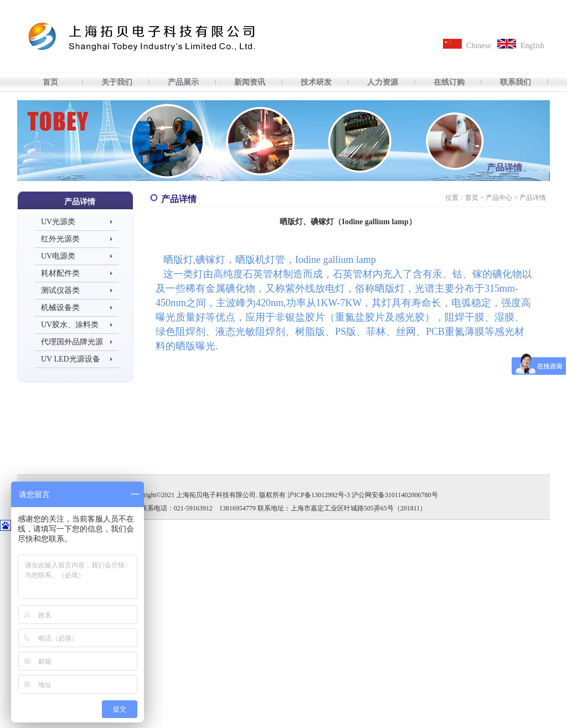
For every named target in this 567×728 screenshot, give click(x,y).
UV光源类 (58, 222)
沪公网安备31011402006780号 (395, 495)
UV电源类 (58, 256)
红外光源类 (60, 239)
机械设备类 (60, 308)
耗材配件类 (60, 273)
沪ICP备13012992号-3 (319, 495)
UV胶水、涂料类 (70, 325)
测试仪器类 (60, 290)
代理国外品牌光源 (72, 342)
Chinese (479, 46)
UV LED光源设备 (71, 359)
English (532, 46)
